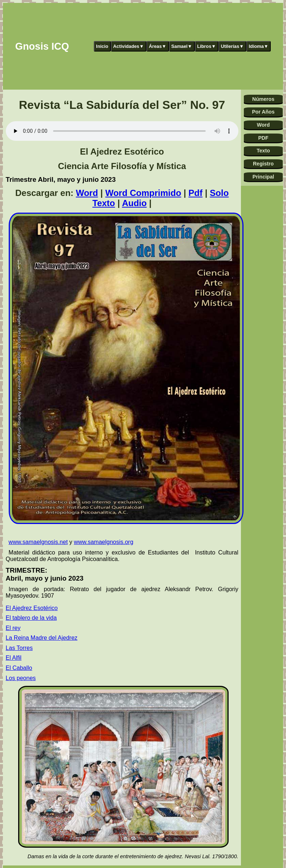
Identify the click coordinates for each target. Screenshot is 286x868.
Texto (263, 151)
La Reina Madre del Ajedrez (42, 638)
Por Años (263, 112)
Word (87, 193)
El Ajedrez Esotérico (32, 608)
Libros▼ (206, 46)
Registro (263, 164)
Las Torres (19, 648)
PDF (263, 138)
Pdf (196, 193)
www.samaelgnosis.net (38, 542)
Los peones (21, 678)
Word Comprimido (143, 193)
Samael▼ (182, 46)
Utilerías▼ (232, 46)
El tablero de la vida (31, 618)
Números (263, 99)
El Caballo (19, 668)
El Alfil (14, 658)
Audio (134, 203)
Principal (263, 177)
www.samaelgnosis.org (104, 542)
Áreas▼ (157, 46)
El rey (13, 628)
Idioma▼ (259, 46)
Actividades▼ (128, 46)
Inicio (102, 46)
